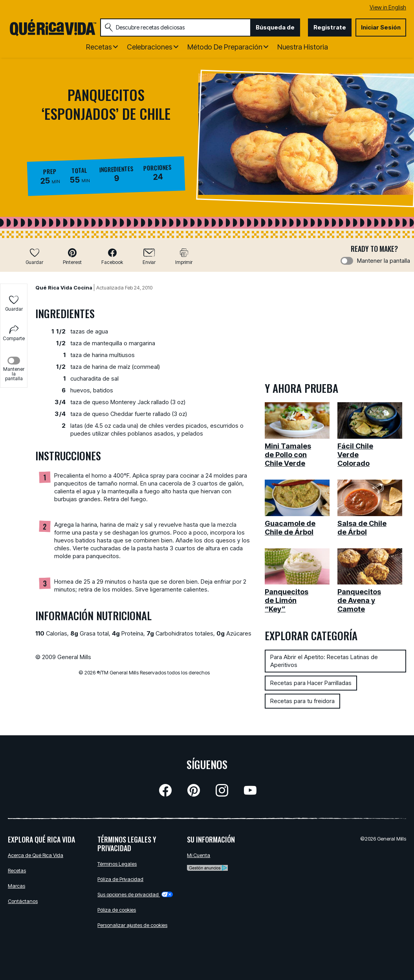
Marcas (16, 886)
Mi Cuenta (199, 855)
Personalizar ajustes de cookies (132, 925)
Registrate (330, 27)
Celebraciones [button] (150, 47)
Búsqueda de (275, 27)
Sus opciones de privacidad (135, 894)
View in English (388, 7)
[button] (72, 256)
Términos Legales (117, 864)
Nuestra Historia (303, 47)
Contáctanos (23, 901)
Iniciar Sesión (381, 27)
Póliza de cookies (117, 910)
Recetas (17, 870)
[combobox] (175, 27)
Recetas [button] (99, 47)
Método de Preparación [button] (225, 47)
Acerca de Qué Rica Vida (36, 855)
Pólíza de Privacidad (120, 879)
